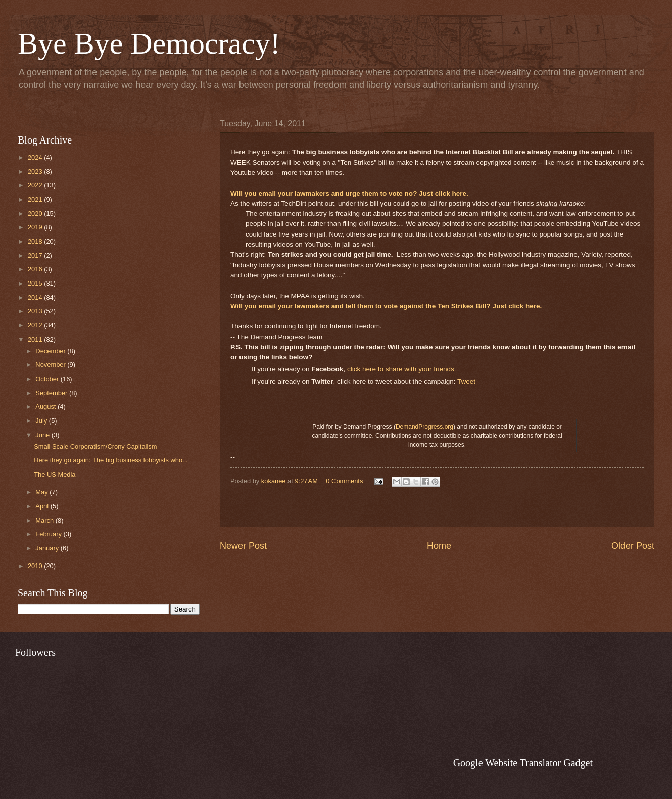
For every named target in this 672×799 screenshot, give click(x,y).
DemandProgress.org (424, 427)
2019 (36, 227)
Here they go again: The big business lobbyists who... (111, 460)
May (42, 492)
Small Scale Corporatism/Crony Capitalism (95, 446)
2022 (36, 185)
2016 (36, 269)
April (43, 506)
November (51, 365)
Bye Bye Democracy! (149, 43)
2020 (36, 214)
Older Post (633, 546)
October (48, 379)
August (46, 407)
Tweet (466, 381)
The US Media (55, 474)
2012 (36, 325)
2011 (36, 339)
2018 (36, 241)
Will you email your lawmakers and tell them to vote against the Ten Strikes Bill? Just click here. (386, 306)
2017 (36, 255)
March (45, 520)
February (49, 534)
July (42, 421)
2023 (36, 172)
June (43, 435)
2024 (36, 157)
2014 (36, 297)
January (48, 548)
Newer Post (243, 546)
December (51, 351)
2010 (36, 566)
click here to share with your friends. (402, 369)
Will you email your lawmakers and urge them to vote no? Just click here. (349, 193)
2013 (36, 311)
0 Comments (344, 481)
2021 (36, 199)
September (52, 393)
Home (439, 546)
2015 (36, 283)
